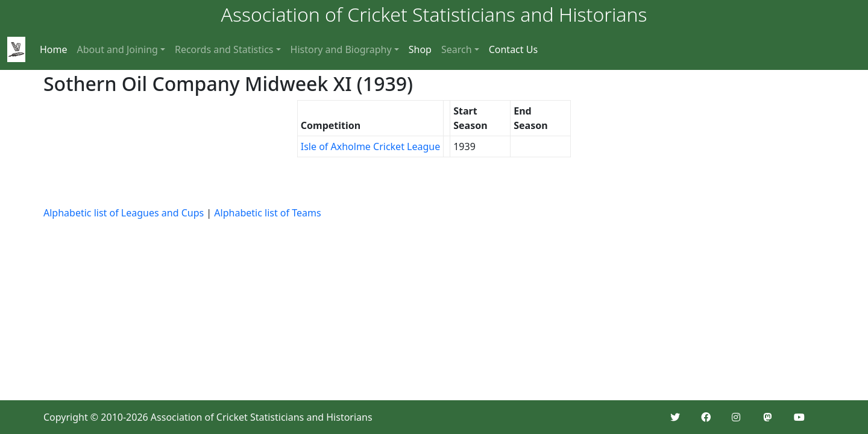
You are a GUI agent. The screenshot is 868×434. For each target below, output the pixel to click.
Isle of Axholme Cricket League (370, 146)
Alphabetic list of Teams (267, 213)
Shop (420, 49)
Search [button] (457, 49)
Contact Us (513, 49)
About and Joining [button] (118, 49)
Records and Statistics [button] (224, 49)
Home (54, 49)
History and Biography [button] (341, 49)
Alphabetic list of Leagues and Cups (124, 213)
